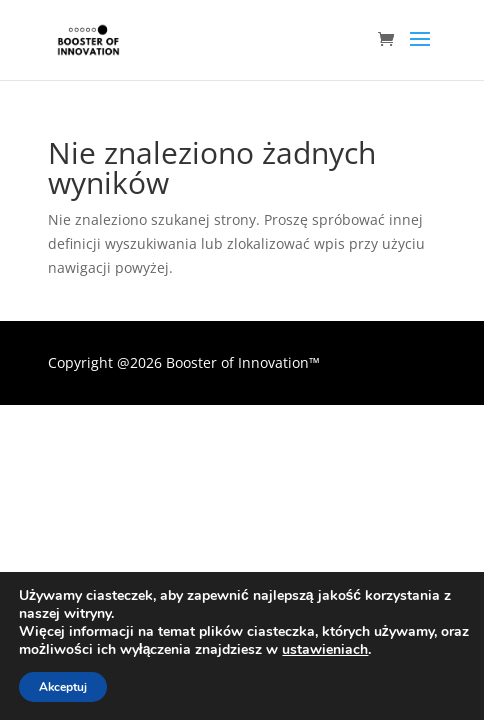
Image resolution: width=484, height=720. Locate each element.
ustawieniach (325, 650)
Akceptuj (63, 687)
